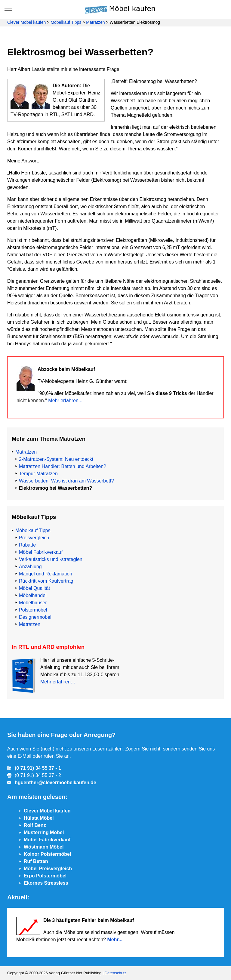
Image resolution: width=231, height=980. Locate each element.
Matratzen (95, 22)
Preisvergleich (34, 538)
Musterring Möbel (44, 832)
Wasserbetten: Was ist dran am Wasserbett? (66, 481)
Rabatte (27, 545)
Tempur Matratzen (38, 474)
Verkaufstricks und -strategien (51, 559)
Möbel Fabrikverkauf (41, 552)
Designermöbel (35, 617)
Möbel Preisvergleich (48, 869)
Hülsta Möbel (39, 818)
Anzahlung (30, 567)
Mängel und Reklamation (46, 574)
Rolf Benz (35, 825)
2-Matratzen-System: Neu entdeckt (56, 459)
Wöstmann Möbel (44, 847)
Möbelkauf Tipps (66, 22)
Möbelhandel (33, 595)
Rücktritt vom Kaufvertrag (46, 581)
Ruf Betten (36, 861)
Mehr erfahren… (58, 682)
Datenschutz (115, 973)
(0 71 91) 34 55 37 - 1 (38, 768)
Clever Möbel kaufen (26, 22)
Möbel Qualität (34, 588)
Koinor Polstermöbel (47, 854)
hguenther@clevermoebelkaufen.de (55, 783)
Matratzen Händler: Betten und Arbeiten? (63, 466)
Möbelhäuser (33, 603)
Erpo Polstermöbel (45, 876)
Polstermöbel (33, 610)
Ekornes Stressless (46, 883)
